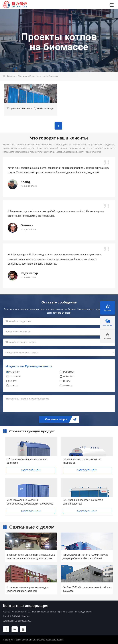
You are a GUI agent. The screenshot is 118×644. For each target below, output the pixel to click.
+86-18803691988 (22, 621)
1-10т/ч (13, 381)
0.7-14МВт (15, 372)
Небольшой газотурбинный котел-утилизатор (82, 461)
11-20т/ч (67, 381)
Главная (11, 76)
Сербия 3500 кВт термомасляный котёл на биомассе (87, 589)
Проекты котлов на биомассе (44, 76)
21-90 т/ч (14, 386)
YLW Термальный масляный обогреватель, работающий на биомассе (30, 502)
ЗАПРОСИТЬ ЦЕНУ (31, 470)
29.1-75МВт (69, 376)
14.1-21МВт (69, 372)
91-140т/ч (68, 386)
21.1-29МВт (15, 376)
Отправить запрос (56, 419)
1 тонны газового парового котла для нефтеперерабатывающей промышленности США (28, 589)
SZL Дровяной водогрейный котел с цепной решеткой (83, 502)
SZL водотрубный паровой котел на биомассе (27, 461)
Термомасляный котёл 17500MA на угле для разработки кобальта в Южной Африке (85, 557)
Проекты (22, 76)
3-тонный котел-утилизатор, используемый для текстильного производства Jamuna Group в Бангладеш (31, 557)
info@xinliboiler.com (20, 616)
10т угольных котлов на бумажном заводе (30, 108)
